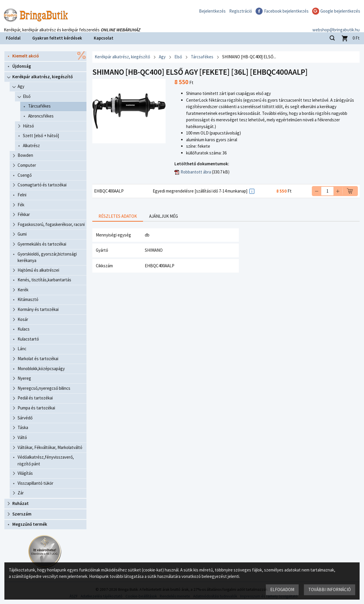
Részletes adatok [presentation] (118, 216)
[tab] (118, 216)
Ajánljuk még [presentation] (164, 216)
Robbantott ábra (196, 172)
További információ (330, 589)
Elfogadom (282, 589)
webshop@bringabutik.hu (336, 24)
